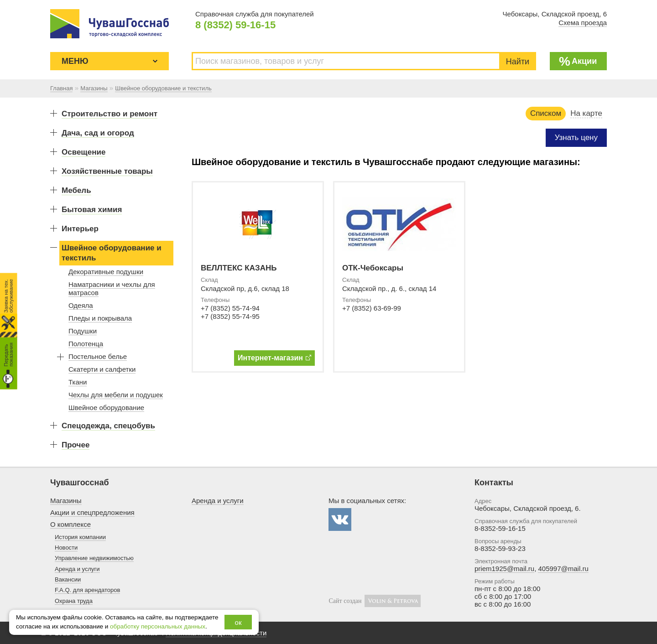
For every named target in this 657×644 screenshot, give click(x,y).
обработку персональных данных (158, 626)
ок (238, 622)
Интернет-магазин (274, 358)
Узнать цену (576, 138)
